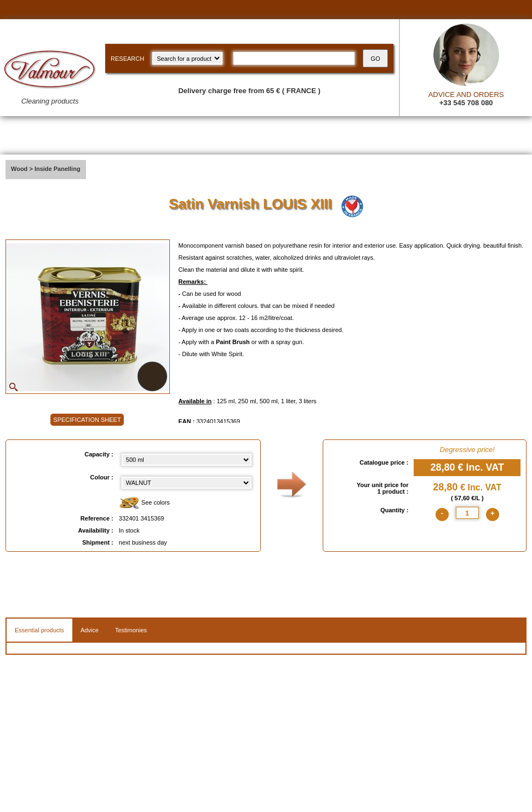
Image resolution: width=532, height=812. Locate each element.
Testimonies (131, 630)
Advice (90, 630)
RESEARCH (127, 59)
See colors (144, 503)
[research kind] (187, 58)
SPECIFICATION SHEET (87, 420)
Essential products (39, 630)
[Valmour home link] (50, 80)
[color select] (187, 483)
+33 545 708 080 (466, 103)
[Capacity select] (187, 460)
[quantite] (467, 513)
